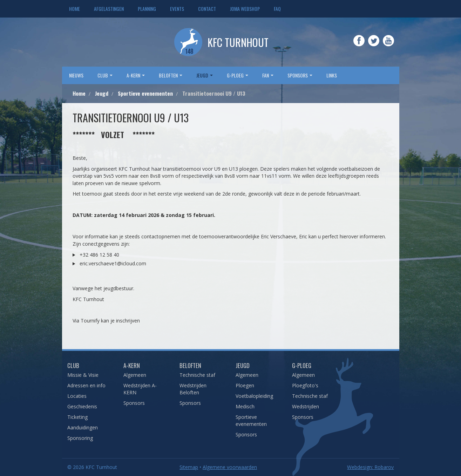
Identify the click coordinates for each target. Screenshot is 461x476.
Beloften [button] (171, 75)
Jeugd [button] (205, 75)
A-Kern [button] (136, 75)
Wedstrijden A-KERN (140, 389)
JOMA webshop (245, 9)
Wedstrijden (306, 406)
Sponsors (134, 403)
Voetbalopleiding (254, 396)
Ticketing (77, 417)
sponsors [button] (300, 75)
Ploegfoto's (305, 385)
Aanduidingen (83, 427)
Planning (147, 9)
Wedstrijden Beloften (193, 389)
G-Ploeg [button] (238, 75)
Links (332, 75)
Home (74, 9)
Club (73, 365)
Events (177, 9)
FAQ (277, 9)
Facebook (359, 46)
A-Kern (132, 365)
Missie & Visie (83, 375)
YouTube (388, 46)
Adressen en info (86, 385)
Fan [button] (268, 75)
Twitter (374, 46)
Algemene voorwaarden (230, 467)
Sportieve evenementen (251, 420)
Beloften (190, 365)
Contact (207, 9)
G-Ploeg (302, 365)
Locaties (77, 396)
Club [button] (105, 75)
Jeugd (243, 365)
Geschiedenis (82, 406)
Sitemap (189, 467)
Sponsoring (80, 438)
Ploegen (245, 385)
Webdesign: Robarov (370, 467)
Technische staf (197, 375)
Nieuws (76, 75)
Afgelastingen (109, 9)
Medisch (245, 406)
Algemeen (135, 375)
